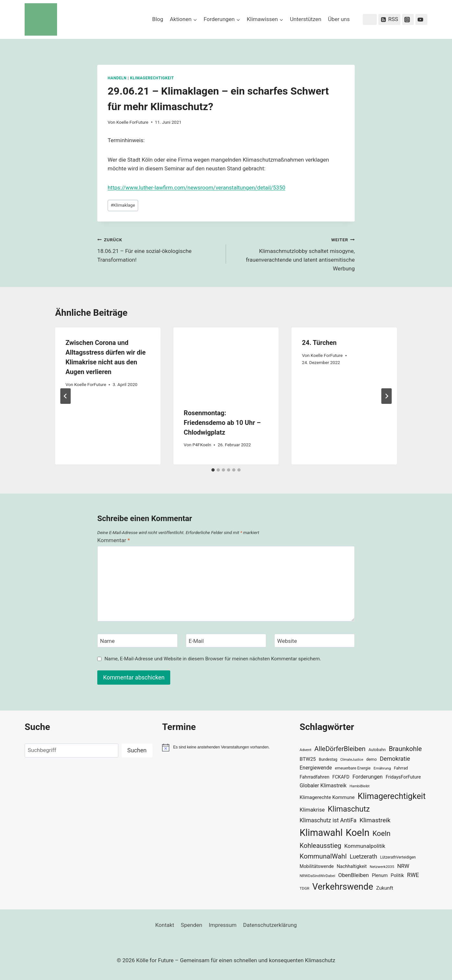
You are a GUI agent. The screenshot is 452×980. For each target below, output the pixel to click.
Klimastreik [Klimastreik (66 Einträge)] (375, 820)
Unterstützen (306, 19)
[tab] (213, 470)
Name (107, 641)
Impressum (223, 925)
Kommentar (113, 540)
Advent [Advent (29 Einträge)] (305, 750)
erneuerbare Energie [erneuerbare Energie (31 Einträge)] (353, 768)
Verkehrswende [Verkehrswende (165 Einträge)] (343, 887)
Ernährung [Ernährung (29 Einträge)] (382, 768)
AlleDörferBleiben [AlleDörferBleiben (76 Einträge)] (340, 749)
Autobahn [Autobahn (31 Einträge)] (377, 750)
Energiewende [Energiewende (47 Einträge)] (316, 768)
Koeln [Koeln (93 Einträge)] (382, 833)
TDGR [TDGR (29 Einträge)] (304, 888)
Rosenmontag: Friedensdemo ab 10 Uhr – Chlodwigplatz (222, 423)
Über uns (339, 19)
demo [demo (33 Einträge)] (372, 759)
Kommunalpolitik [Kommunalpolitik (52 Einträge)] (365, 846)
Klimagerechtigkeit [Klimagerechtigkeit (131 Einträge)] (392, 796)
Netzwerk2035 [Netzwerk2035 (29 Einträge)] (382, 867)
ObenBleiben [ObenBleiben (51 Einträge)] (353, 875)
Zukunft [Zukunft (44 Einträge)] (385, 888)
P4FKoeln (202, 445)
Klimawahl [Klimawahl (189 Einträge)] (321, 833)
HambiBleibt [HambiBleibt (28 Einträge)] (360, 786)
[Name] (137, 641)
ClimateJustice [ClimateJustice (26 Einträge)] (352, 760)
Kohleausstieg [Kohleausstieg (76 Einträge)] (321, 846)
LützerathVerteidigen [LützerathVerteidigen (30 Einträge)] (398, 857)
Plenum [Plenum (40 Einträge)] (380, 876)
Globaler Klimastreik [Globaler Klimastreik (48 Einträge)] (323, 786)
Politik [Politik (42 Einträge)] (397, 875)
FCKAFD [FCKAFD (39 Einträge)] (341, 777)
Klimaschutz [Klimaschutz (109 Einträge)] (349, 809)
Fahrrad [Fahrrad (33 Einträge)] (401, 768)
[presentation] (226, 362)
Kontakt (165, 925)
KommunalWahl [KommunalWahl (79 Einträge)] (323, 856)
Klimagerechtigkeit (152, 78)
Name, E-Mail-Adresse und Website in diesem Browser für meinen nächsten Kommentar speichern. (213, 659)
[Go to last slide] (65, 396)
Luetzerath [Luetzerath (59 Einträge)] (363, 856)
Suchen (137, 750)
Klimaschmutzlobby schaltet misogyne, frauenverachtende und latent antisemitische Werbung (293, 253)
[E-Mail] (226, 641)
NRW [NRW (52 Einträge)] (403, 866)
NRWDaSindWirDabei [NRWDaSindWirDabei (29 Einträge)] (317, 876)
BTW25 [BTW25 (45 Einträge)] (308, 759)
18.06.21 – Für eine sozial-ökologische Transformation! (159, 249)
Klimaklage (123, 205)
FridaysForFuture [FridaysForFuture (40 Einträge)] (403, 777)
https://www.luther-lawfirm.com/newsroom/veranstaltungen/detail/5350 (196, 188)
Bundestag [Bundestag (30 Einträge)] (328, 759)
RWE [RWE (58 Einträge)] (413, 875)
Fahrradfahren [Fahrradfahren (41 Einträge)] (315, 777)
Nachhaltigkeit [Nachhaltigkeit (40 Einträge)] (352, 866)
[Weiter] (387, 396)
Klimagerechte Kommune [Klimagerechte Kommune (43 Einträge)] (327, 797)
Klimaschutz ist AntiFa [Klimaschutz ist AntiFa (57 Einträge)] (328, 820)
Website (287, 641)
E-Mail (196, 641)
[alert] (226, 747)
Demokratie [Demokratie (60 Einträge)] (395, 759)
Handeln (117, 78)
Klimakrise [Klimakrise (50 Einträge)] (312, 810)
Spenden (192, 925)
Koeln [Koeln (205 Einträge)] (358, 833)
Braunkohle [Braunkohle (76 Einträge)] (405, 749)
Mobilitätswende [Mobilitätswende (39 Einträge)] (317, 866)
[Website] (315, 641)
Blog (158, 19)
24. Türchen (319, 343)
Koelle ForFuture (132, 122)
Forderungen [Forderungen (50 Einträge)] (368, 777)
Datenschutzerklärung (270, 925)
